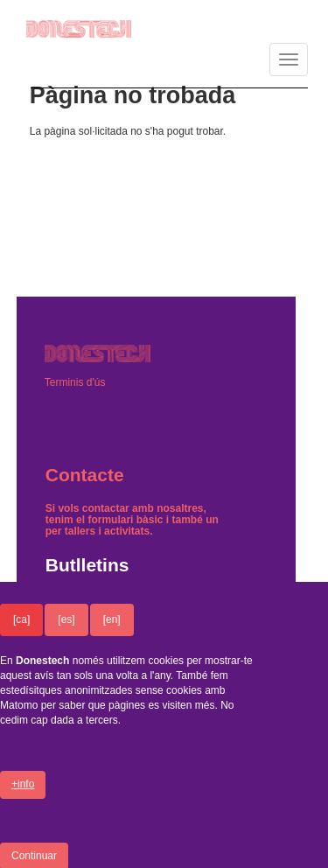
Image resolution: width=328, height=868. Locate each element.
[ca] (21, 634)
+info (23, 799)
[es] (66, 634)
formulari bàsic (125, 520)
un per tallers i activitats (132, 525)
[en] (112, 634)
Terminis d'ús (75, 382)
